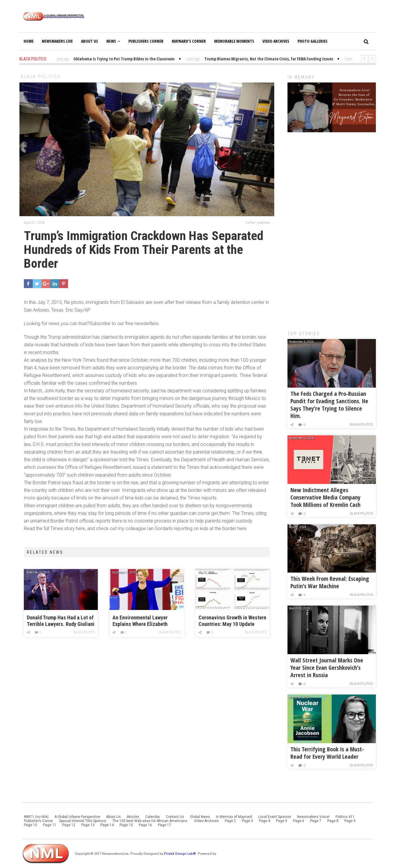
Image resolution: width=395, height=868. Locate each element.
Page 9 (350, 821)
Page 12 (69, 825)
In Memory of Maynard (234, 817)
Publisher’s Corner (38, 821)
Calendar (153, 817)
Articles (133, 817)
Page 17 (165, 825)
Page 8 (333, 821)
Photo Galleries (313, 41)
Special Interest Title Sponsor (83, 821)
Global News (200, 817)
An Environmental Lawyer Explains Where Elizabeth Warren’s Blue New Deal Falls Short (144, 621)
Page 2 (230, 821)
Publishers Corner (146, 41)
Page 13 (88, 825)
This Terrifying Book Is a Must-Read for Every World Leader (327, 753)
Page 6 (299, 821)
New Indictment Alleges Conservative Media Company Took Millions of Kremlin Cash (325, 497)
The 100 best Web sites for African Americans (150, 821)
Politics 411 (345, 817)
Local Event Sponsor (275, 817)
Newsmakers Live (57, 41)
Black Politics (41, 77)
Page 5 (282, 821)
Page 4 (265, 821)
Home (29, 41)
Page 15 (126, 825)
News (113, 41)
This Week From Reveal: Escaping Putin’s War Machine (330, 582)
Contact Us (175, 817)
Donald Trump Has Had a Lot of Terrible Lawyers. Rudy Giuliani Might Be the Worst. (61, 621)
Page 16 (145, 825)
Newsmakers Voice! (313, 817)
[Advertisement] (332, 229)
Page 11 (50, 825)
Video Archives (276, 41)
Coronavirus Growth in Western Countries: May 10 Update (232, 621)
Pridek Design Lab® (180, 854)
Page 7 (316, 821)
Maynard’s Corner (189, 41)
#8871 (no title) (36, 817)
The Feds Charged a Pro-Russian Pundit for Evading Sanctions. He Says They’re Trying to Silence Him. (329, 405)
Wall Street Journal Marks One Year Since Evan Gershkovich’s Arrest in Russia (327, 668)
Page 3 (247, 821)
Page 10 (30, 825)
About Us (90, 41)
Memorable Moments (234, 41)
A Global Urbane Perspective (77, 817)
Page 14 (107, 825)
